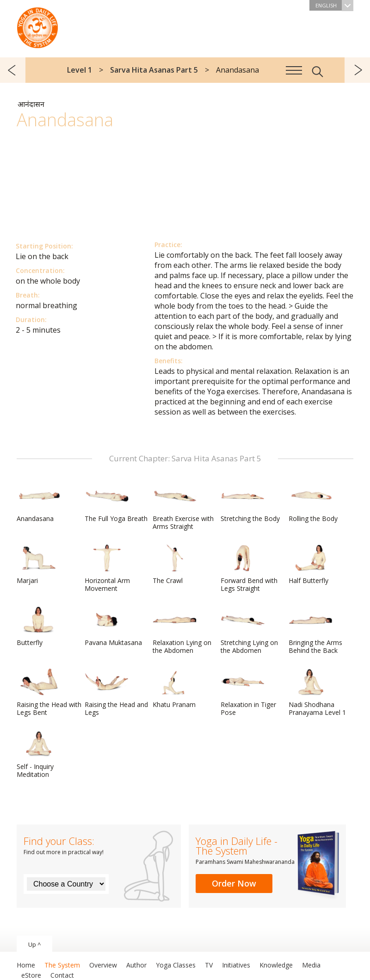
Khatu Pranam (175, 688)
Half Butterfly (311, 564)
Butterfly (39, 626)
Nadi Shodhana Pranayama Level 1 (317, 692)
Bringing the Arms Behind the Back (315, 630)
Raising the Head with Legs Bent (49, 692)
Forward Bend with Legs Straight (249, 568)
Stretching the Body (250, 502)
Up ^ (34, 944)
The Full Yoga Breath (116, 502)
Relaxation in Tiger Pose (248, 692)
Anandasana (39, 502)
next (357, 70)
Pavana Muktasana (113, 626)
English (334, 5)
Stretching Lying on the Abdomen (249, 630)
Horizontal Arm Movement (107, 568)
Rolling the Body (313, 502)
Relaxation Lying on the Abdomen (182, 630)
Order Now (234, 883)
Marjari (39, 564)
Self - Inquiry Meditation (39, 754)
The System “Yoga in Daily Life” (37, 25)
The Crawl (175, 564)
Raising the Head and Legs (116, 692)
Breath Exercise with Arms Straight (183, 506)
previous (13, 70)
